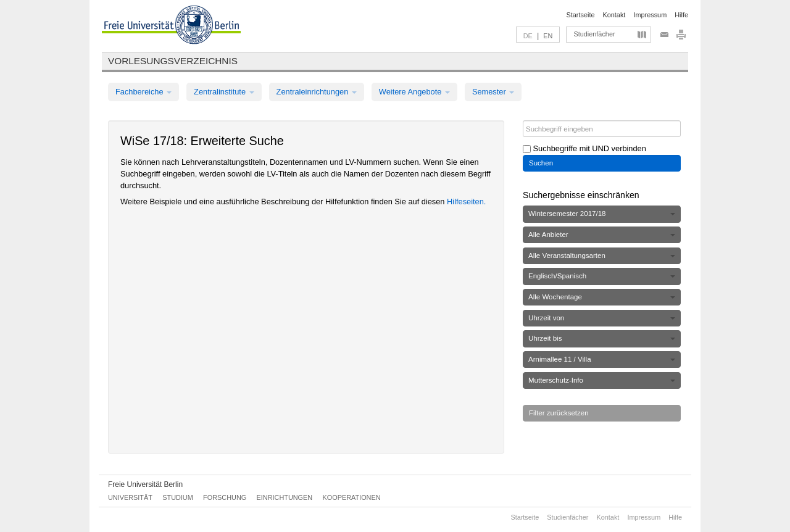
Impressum (650, 15)
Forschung (225, 497)
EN (548, 36)
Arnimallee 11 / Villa (602, 359)
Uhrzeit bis (602, 338)
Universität (130, 497)
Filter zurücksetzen (559, 413)
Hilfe (681, 15)
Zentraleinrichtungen (317, 92)
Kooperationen (352, 497)
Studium (178, 497)
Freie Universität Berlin (145, 484)
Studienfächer (594, 34)
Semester (493, 92)
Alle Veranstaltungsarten (602, 256)
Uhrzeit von (602, 318)
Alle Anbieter (602, 235)
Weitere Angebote (414, 92)
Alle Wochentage (602, 297)
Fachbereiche (143, 92)
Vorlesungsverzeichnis (173, 61)
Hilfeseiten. (466, 202)
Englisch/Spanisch (602, 276)
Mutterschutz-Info (602, 380)
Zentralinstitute (224, 92)
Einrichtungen (285, 497)
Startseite (581, 15)
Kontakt (614, 15)
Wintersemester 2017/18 (602, 214)
